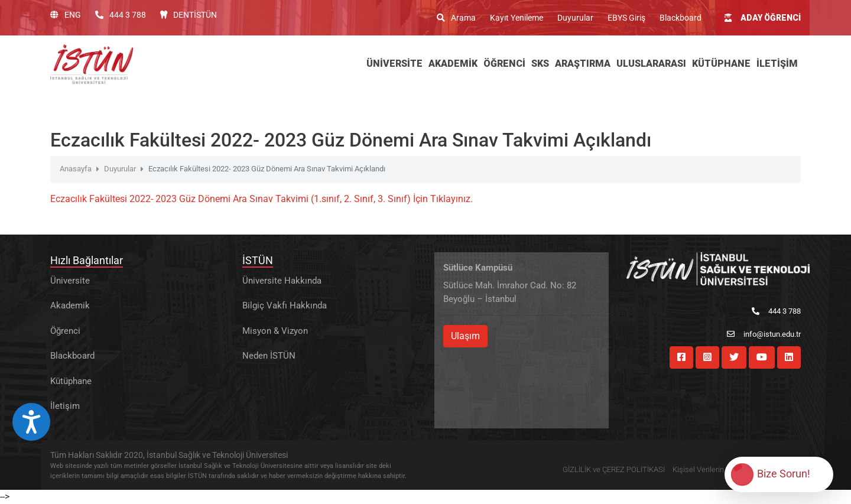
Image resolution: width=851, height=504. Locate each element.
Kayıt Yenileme (517, 18)
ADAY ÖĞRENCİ (763, 18)
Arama (456, 18)
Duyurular (575, 18)
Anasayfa (76, 169)
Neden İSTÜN (269, 356)
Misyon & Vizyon (275, 331)
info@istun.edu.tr (764, 334)
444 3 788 (121, 15)
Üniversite (70, 281)
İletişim (65, 406)
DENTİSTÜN (189, 15)
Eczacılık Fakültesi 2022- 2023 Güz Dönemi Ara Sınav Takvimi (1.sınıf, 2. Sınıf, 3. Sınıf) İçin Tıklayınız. (262, 199)
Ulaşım (465, 336)
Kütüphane (71, 381)
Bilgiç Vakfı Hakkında (285, 305)
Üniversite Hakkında (282, 281)
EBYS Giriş (626, 18)
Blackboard (681, 18)
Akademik (70, 305)
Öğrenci (65, 331)
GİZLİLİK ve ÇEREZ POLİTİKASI (614, 469)
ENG (66, 15)
